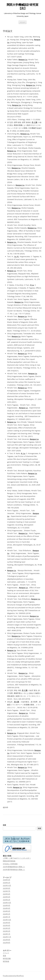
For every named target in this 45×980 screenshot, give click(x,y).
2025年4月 (7, 894)
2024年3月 (7, 911)
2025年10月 (7, 885)
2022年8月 (7, 943)
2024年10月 (7, 903)
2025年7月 (7, 891)
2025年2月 (7, 900)
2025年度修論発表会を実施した (14, 867)
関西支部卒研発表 (9, 861)
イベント (6, 953)
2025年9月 (7, 888)
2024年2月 (7, 914)
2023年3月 (7, 928)
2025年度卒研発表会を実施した (14, 870)
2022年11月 (7, 937)
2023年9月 (7, 923)
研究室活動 (7, 958)
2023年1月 (7, 934)
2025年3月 (7, 897)
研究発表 (6, 961)
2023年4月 (7, 925)
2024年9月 (7, 905)
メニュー (23, 22)
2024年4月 (7, 908)
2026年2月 (7, 883)
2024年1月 (7, 917)
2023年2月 (7, 931)
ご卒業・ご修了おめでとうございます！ (17, 858)
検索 (4, 825)
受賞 (4, 956)
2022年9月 (7, 940)
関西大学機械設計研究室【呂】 (23, 7)
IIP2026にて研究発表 (10, 864)
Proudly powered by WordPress (13, 976)
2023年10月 (7, 920)
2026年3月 (7, 880)
